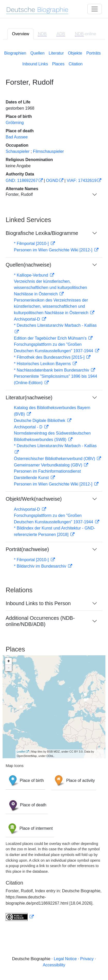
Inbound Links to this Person (38, 603)
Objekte (75, 53)
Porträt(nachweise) (27, 549)
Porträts (94, 53)
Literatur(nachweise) (29, 398)
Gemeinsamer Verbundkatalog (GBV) (49, 465)
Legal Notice (65, 959)
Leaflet (21, 752)
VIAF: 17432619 (82, 180)
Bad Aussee (17, 137)
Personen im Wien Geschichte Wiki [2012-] (54, 250)
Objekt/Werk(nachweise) (34, 499)
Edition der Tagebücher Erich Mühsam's (51, 338)
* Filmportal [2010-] (32, 244)
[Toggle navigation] (95, 9)
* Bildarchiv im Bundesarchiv (41, 566)
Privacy (87, 959)
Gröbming (15, 123)
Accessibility (54, 965)
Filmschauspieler (48, 151)
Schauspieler (18, 151)
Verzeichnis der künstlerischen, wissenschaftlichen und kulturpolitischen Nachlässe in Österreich (51, 288)
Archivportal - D (29, 427)
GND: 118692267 (22, 180)
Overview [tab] (20, 34)
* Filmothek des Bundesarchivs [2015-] (50, 357)
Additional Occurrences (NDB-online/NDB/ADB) (40, 621)
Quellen (38, 53)
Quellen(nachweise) (28, 265)
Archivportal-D (28, 319)
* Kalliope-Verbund (32, 275)
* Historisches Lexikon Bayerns (43, 364)
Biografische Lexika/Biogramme (42, 233)
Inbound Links (35, 64)
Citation (76, 64)
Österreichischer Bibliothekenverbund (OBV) (55, 459)
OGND (52, 180)
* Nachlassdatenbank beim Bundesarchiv (52, 370)
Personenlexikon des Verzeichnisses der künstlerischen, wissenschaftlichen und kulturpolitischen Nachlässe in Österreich (52, 306)
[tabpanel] (54, 485)
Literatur (56, 53)
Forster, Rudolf (19, 194)
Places (58, 64)
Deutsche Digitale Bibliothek (40, 421)
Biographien (15, 53)
